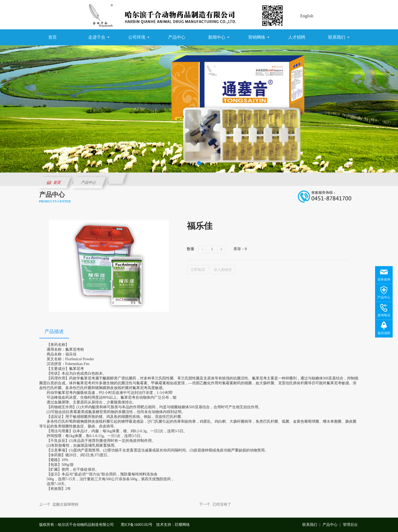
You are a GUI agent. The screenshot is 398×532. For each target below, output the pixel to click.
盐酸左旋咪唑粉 (66, 504)
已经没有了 (222, 504)
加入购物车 (223, 270)
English (307, 16)
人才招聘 (297, 37)
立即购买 (198, 270)
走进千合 (99, 37)
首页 (53, 37)
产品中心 (177, 37)
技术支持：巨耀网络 (173, 525)
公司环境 (139, 37)
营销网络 (259, 37)
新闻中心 (219, 37)
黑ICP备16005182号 (137, 525)
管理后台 (350, 525)
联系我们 (339, 37)
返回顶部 (384, 333)
